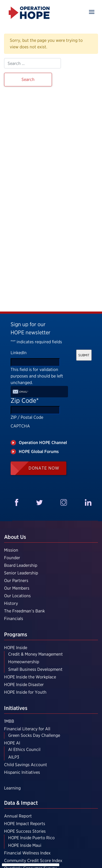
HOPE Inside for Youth (25, 692)
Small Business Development (35, 669)
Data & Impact (21, 803)
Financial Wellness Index (27, 853)
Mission (11, 550)
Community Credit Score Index (33, 861)
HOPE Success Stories (25, 831)
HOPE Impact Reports (25, 824)
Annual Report (18, 816)
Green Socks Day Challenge (34, 735)
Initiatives (16, 708)
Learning (12, 788)
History (11, 603)
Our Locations (17, 596)
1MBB (9, 721)
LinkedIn (19, 353)
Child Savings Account (26, 765)
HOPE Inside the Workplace (30, 677)
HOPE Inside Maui (25, 845)
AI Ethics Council (24, 749)
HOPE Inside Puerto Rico (31, 838)
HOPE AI (12, 743)
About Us (15, 537)
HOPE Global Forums (39, 452)
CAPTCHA (20, 426)
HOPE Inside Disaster (24, 685)
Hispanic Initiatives (22, 772)
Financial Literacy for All (27, 729)
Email (24, 392)
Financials (14, 619)
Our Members (17, 588)
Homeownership (24, 662)
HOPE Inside (16, 648)
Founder (12, 558)
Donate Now (44, 468)
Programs (16, 634)
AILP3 (14, 757)
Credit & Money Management (35, 654)
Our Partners (16, 581)
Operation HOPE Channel (43, 443)
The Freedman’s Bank (24, 611)
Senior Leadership (21, 573)
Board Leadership (21, 565)
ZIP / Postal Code (27, 417)
